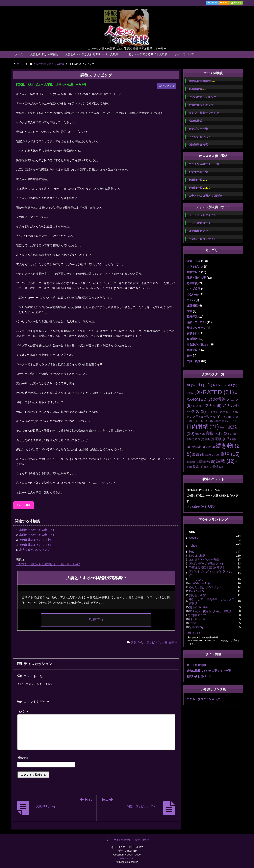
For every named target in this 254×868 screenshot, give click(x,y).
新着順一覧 (198, 180)
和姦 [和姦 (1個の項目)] (223, 428)
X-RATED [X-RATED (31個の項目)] (215, 392)
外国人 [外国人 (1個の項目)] (200, 434)
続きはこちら (194, 632)
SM (140, 642)
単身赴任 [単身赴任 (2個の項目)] (229, 421)
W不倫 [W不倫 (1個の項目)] (191, 393)
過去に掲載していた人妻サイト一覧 (209, 671)
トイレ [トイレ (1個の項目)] (226, 417)
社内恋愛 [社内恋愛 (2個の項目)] (198, 447)
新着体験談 (197, 89)
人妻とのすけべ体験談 (44, 54)
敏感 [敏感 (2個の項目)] (199, 439)
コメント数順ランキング (204, 113)
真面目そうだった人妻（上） (37, 535)
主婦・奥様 (193, 361)
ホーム (19, 54)
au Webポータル (199, 583)
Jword (193, 623)
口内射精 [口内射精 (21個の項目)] (203, 427)
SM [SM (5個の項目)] (232, 385)
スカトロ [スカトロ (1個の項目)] (232, 412)
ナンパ (191, 300)
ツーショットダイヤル (202, 215)
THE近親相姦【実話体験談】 (207, 567)
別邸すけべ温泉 (199, 607)
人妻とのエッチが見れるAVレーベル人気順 (92, 54)
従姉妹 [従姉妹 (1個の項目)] (234, 434)
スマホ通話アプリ (200, 231)
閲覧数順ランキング (201, 105)
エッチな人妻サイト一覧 (204, 164)
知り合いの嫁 (197, 595)
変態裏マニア (197, 615)
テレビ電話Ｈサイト (201, 223)
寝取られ (192, 333)
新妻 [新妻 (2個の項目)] (209, 439)
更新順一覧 (199, 188)
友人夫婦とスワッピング (35, 550)
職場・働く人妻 (196, 278)
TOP (108, 840)
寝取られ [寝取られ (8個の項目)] (217, 433)
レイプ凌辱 (193, 289)
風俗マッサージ (196, 328)
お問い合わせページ (199, 676)
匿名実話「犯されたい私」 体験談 (210, 611)
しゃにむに (196, 579)
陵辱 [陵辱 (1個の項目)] (208, 467)
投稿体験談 (195, 121)
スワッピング (152, 642)
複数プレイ (193, 272)
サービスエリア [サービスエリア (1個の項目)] (216, 412)
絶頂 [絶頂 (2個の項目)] (210, 447)
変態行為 (192, 317)
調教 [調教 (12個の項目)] (225, 461)
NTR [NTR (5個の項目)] (219, 385)
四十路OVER (197, 619)
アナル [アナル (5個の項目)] (213, 406)
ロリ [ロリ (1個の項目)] (209, 421)
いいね (24, 505)
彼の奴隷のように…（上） (36, 540)
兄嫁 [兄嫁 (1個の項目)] (217, 421)
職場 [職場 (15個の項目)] (230, 454)
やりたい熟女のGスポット (205, 587)
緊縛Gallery (196, 627)
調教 (134, 642)
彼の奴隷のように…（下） (36, 545)
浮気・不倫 (193, 261)
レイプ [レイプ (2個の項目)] (199, 421)
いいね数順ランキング (202, 97)
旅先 (189, 356)
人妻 (165, 642)
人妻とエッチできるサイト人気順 (146, 54)
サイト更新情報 (196, 665)
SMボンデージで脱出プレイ (206, 563)
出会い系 (192, 294)
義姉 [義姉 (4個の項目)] (198, 455)
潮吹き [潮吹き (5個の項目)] (223, 439)
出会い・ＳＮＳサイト (202, 239)
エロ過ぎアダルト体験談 (204, 560)
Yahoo (193, 546)
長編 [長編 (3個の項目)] (198, 467)
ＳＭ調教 (192, 339)
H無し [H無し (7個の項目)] (204, 385)
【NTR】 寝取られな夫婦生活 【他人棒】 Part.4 (48, 564)
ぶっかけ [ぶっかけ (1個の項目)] (198, 406)
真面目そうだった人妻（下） (37, 530)
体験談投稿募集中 (202, 81)
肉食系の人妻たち (198, 344)
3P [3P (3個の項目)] (191, 385)
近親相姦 (192, 305)
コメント (23, 711)
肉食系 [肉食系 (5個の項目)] (207, 462)
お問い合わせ (142, 840)
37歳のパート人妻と (203, 507)
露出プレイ (193, 350)
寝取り (173, 642)
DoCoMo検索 (197, 556)
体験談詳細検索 (198, 145)
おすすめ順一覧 (198, 172)
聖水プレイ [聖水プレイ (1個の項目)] (212, 455)
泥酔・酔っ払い (196, 322)
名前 (96, 758)
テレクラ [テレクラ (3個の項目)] (195, 417)
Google (194, 538)
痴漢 (189, 311)
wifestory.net (127, 858)
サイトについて (184, 54)
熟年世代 (192, 283)
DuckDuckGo (197, 591)
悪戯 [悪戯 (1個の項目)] (190, 439)
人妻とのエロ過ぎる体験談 (205, 196)
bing (192, 552)
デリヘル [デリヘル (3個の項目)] (212, 417)
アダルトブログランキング (203, 699)
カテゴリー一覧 (198, 129)
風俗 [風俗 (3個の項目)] (218, 467)
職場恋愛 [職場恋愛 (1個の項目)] (192, 462)
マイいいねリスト (200, 137)
